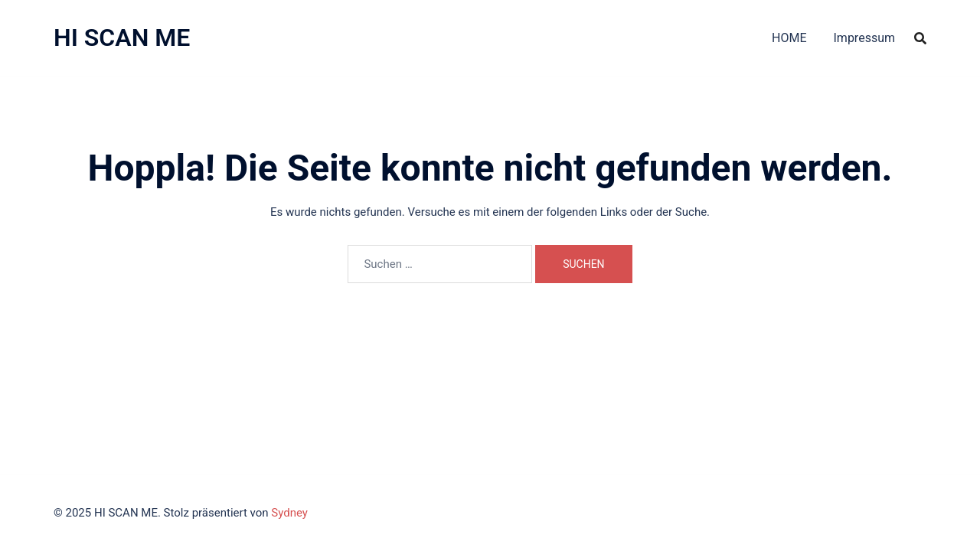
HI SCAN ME (122, 37)
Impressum (865, 38)
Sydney (289, 513)
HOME (789, 38)
